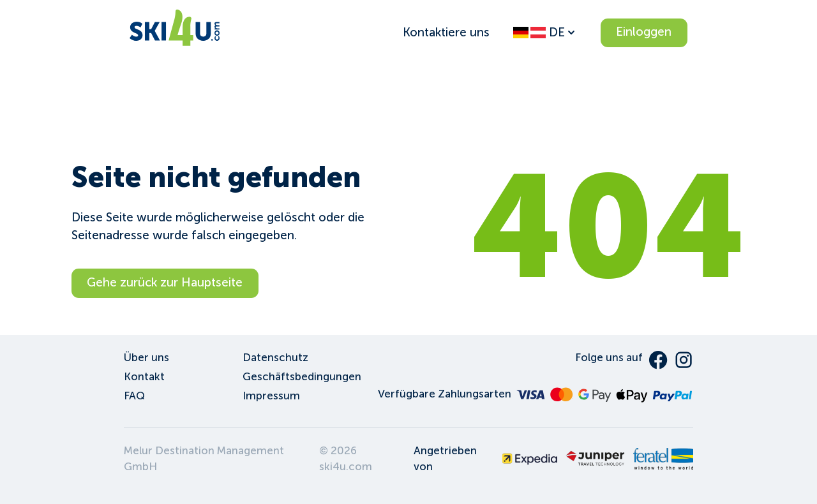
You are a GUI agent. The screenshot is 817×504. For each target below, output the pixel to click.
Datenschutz (275, 358)
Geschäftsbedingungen (302, 377)
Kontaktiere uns (446, 32)
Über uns (146, 358)
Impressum (271, 396)
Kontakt (144, 377)
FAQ (134, 396)
